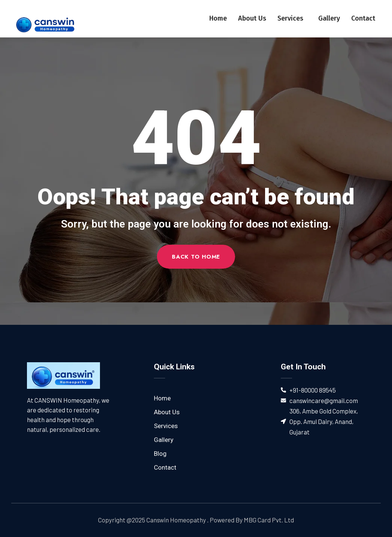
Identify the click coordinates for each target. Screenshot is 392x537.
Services (292, 18)
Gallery (329, 18)
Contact (363, 18)
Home (218, 18)
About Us (252, 18)
